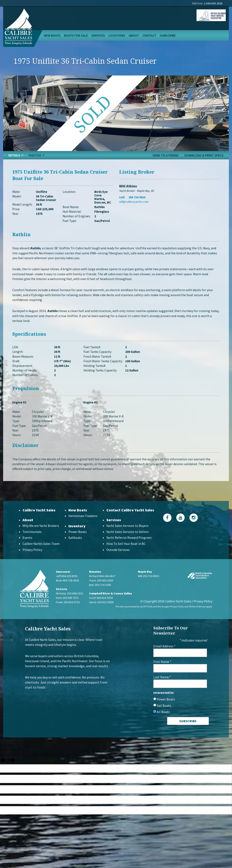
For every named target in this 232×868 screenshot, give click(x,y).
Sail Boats (164, 713)
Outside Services (118, 557)
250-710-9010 (137, 198)
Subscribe (168, 35)
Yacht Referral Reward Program (129, 545)
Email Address (164, 653)
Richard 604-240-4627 (102, 583)
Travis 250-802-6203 (101, 588)
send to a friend (166, 155)
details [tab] (14, 155)
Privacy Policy (32, 557)
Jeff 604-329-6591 (67, 583)
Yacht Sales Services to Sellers (128, 539)
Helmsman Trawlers (83, 523)
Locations (117, 35)
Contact (149, 35)
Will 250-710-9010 (148, 583)
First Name (162, 669)
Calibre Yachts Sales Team (41, 551)
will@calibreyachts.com (134, 203)
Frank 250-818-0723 (68, 609)
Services (98, 35)
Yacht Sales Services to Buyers (127, 533)
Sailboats (75, 545)
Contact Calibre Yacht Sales (130, 517)
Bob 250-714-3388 (100, 592)
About (134, 35)
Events (27, 545)
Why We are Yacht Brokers (41, 533)
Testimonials (32, 539)
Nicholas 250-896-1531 (70, 601)
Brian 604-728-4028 (67, 588)
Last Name (162, 684)
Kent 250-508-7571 (67, 605)
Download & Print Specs (204, 155)
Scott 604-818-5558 (101, 605)
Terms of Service (197, 614)
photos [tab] (35, 155)
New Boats (52, 35)
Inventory (77, 533)
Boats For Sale (76, 35)
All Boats (163, 719)
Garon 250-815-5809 (101, 609)
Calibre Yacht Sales (39, 517)
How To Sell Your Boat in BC (126, 551)
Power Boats (78, 539)
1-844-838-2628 (213, 3)
